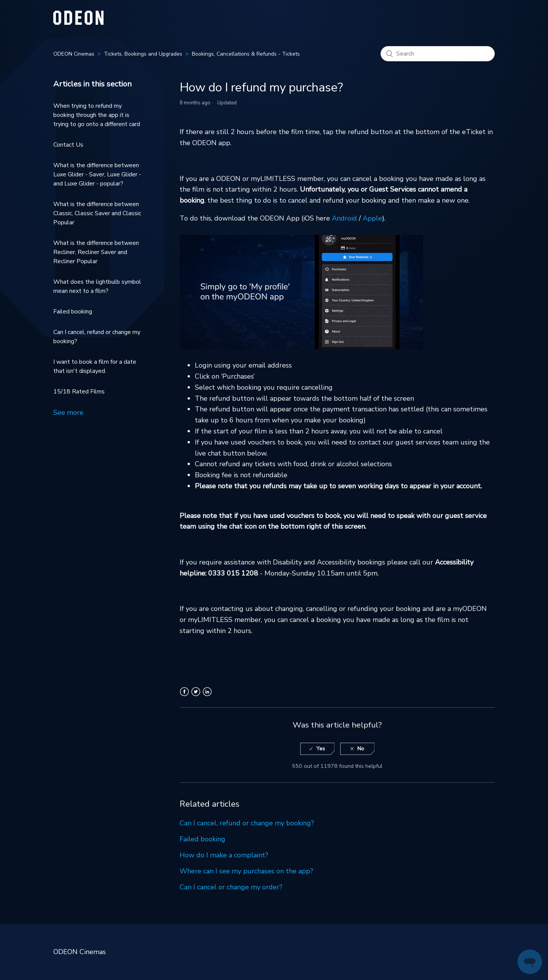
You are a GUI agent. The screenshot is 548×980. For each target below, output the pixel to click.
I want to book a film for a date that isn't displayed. (95, 366)
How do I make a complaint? (224, 855)
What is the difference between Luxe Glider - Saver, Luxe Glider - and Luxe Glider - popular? (97, 174)
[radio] (317, 749)
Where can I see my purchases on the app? (246, 871)
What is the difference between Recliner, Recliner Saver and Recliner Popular (96, 252)
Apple (372, 218)
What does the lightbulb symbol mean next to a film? (97, 286)
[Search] (438, 54)
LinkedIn (207, 696)
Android (344, 218)
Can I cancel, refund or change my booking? (97, 337)
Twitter (196, 696)
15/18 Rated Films (79, 392)
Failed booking (73, 312)
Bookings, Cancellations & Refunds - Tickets (246, 54)
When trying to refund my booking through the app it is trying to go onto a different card (97, 115)
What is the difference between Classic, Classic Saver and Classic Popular (97, 213)
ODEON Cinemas (74, 54)
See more (68, 412)
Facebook (184, 696)
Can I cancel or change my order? (231, 887)
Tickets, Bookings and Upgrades (143, 54)
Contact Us (68, 145)
